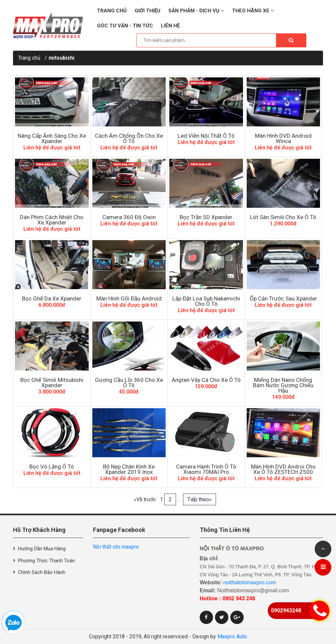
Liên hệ (170, 26)
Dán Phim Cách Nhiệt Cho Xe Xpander (52, 220)
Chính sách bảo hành (42, 572)
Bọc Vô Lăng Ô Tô (52, 467)
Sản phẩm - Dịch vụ (196, 11)
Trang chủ (112, 11)
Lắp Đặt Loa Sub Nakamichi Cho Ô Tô (206, 301)
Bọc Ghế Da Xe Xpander (52, 298)
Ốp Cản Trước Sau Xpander (283, 298)
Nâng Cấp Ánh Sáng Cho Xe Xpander (52, 138)
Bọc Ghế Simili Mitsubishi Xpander (52, 383)
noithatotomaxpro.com (250, 582)
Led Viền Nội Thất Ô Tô (206, 136)
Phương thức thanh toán (46, 561)
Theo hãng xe (253, 11)
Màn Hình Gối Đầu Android (129, 298)
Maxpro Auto (232, 636)
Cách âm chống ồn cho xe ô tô (129, 138)
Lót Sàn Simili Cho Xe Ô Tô (283, 217)
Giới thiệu (147, 11)
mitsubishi (61, 58)
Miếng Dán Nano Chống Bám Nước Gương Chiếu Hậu (283, 385)
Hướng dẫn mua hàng (42, 549)
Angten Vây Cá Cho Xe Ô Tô (206, 380)
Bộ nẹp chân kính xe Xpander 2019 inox (129, 469)
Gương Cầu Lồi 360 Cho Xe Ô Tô (129, 383)
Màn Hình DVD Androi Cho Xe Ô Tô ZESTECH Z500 (283, 469)
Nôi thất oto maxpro (116, 547)
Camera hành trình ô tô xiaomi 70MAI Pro (206, 469)
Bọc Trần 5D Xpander (206, 217)
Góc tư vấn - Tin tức (125, 26)
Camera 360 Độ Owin (129, 217)
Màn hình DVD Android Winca (283, 138)
